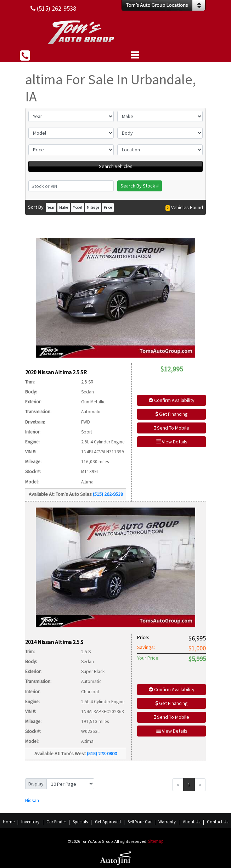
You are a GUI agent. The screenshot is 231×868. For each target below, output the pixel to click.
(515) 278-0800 (102, 754)
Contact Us (218, 822)
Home (9, 822)
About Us (191, 822)
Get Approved (108, 822)
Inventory (30, 822)
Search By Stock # (140, 186)
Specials (80, 822)
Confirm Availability (172, 400)
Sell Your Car (140, 822)
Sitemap (156, 841)
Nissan (32, 800)
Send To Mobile (171, 428)
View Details (172, 442)
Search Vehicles (116, 166)
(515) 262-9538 (108, 494)
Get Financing (171, 414)
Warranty (167, 822)
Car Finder (56, 822)
